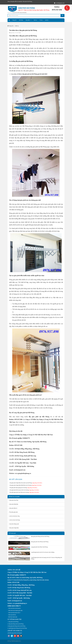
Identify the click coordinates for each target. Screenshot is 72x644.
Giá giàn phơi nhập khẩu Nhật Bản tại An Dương (25, 485)
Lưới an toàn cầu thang (14, 520)
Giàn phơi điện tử (13, 508)
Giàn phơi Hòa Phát (16, 13)
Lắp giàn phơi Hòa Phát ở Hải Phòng (39, 547)
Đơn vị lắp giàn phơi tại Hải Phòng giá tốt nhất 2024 (33, 74)
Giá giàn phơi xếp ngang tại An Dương (23, 488)
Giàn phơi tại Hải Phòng (13, 622)
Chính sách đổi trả (12, 615)
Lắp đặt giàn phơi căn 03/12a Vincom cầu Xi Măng (43, 552)
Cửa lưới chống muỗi (14, 524)
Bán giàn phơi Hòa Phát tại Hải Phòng (40, 542)
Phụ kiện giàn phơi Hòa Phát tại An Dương (24, 492)
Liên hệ (47, 20)
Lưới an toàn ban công (14, 516)
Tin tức (41, 20)
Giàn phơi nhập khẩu (14, 528)
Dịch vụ (35, 20)
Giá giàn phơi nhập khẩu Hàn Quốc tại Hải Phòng (26, 483)
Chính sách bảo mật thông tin (14, 608)
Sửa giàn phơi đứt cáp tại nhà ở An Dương (24, 490)
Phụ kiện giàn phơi (13, 512)
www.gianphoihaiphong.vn (23, 473)
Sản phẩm (28, 20)
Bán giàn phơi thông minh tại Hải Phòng (40, 536)
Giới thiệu (21, 20)
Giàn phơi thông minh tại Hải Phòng (16, 624)
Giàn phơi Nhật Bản (23, 13)
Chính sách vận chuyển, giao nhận (15, 611)
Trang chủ (14, 20)
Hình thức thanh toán (13, 617)
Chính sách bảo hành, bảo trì (14, 613)
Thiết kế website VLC (16, 641)
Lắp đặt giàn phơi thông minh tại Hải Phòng (18, 628)
